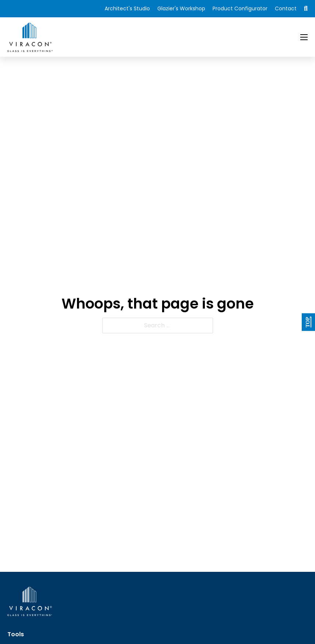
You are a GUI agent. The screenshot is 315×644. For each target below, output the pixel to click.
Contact (286, 8)
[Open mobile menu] (304, 37)
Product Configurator (240, 8)
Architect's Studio (127, 8)
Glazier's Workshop (181, 8)
